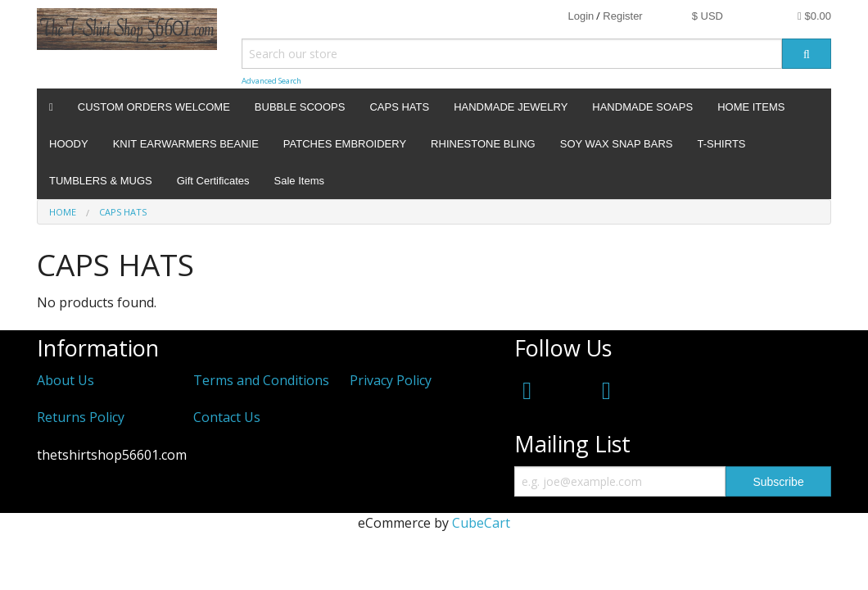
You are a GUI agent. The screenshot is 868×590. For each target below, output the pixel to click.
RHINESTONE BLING (483, 144)
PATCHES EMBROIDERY (345, 144)
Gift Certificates (213, 181)
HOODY (69, 144)
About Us (66, 380)
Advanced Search (271, 81)
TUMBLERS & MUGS (101, 181)
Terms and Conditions (261, 380)
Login (581, 16)
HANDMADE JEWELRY (511, 107)
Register (622, 16)
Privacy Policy (391, 380)
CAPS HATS (399, 107)
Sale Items (299, 181)
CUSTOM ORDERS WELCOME (154, 107)
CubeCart (481, 523)
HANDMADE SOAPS (642, 107)
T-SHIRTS (722, 144)
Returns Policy (81, 417)
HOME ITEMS (751, 107)
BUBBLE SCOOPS (300, 107)
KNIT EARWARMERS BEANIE (186, 144)
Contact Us (227, 417)
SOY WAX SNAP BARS (617, 144)
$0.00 (814, 16)
